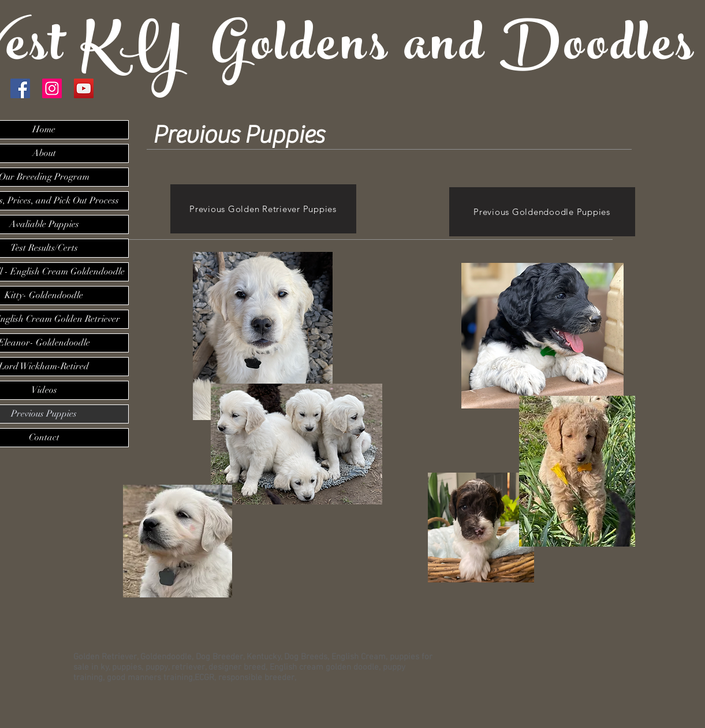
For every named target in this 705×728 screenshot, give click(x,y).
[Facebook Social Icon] (20, 88)
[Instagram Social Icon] (52, 88)
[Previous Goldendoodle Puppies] (542, 212)
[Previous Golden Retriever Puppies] (263, 209)
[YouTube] (84, 88)
